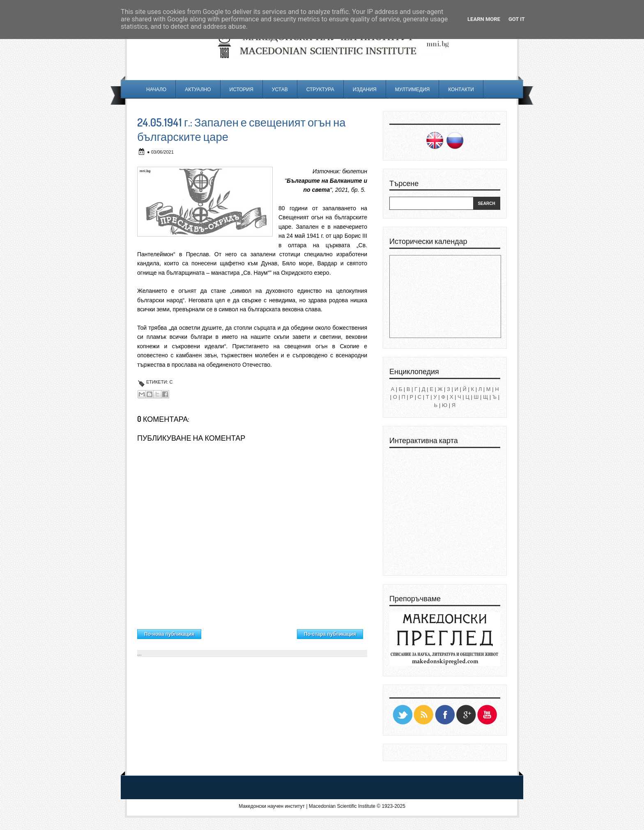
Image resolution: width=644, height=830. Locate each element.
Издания (365, 89)
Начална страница (249, 632)
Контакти (461, 89)
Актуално (198, 89)
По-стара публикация (330, 634)
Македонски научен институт (272, 806)
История (241, 89)
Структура (320, 89)
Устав (280, 89)
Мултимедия (412, 89)
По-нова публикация (169, 634)
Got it (517, 19)
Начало (156, 89)
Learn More (484, 19)
